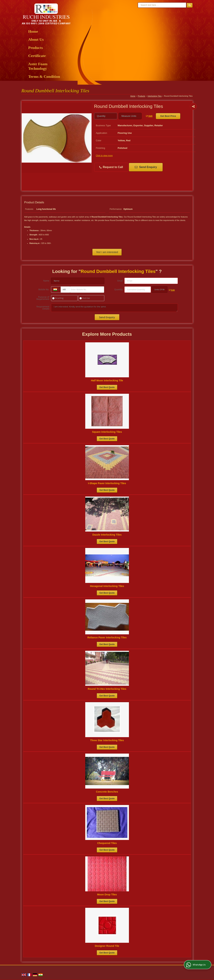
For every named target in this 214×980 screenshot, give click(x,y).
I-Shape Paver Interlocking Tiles (107, 483)
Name (46, 281)
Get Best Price (168, 116)
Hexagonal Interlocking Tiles (107, 586)
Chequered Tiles (107, 843)
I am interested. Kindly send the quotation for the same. (114, 308)
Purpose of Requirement (43, 298)
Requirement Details (43, 308)
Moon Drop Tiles (107, 895)
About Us (36, 39)
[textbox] (130, 116)
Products (36, 48)
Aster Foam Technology (38, 66)
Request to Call (111, 167)
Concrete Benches (107, 792)
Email (120, 281)
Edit (149, 116)
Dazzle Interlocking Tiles (107, 535)
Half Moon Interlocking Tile (107, 380)
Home (33, 31)
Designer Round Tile (107, 946)
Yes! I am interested (107, 252)
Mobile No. (44, 289)
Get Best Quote (107, 387)
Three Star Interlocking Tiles (107, 740)
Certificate (37, 56)
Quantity (118, 289)
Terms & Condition (44, 76)
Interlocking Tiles (155, 96)
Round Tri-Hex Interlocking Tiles (107, 689)
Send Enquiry (146, 167)
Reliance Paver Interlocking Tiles (107, 637)
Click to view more (104, 156)
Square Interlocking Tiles (107, 432)
